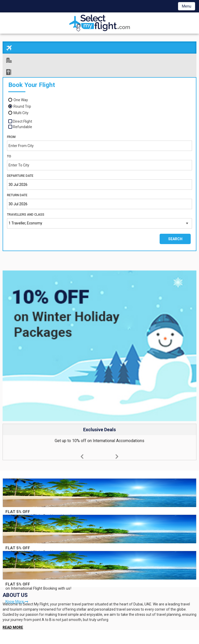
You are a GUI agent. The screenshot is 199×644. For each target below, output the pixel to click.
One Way (21, 97)
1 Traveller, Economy (25, 221)
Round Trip (22, 104)
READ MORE (13, 625)
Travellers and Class (26, 212)
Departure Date (20, 173)
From (11, 134)
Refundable (23, 124)
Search (175, 236)
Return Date (17, 193)
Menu (187, 6)
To (9, 154)
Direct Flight (23, 119)
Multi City (21, 110)
